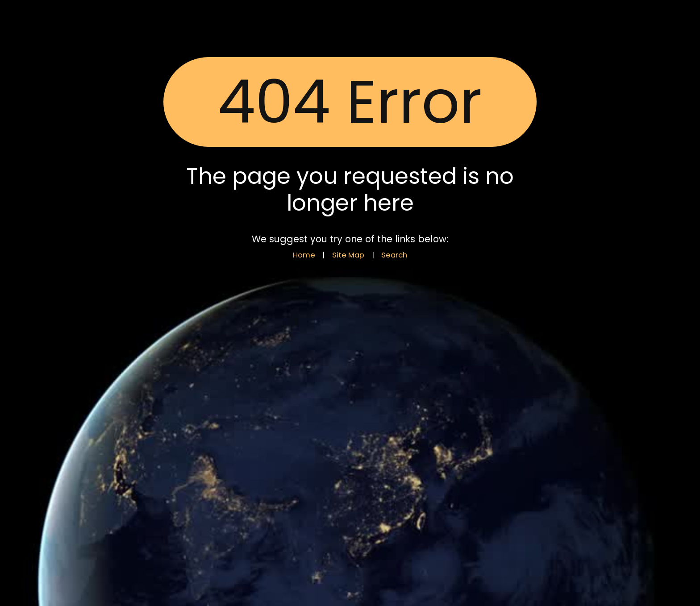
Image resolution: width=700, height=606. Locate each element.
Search (394, 255)
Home (304, 255)
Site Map (348, 255)
